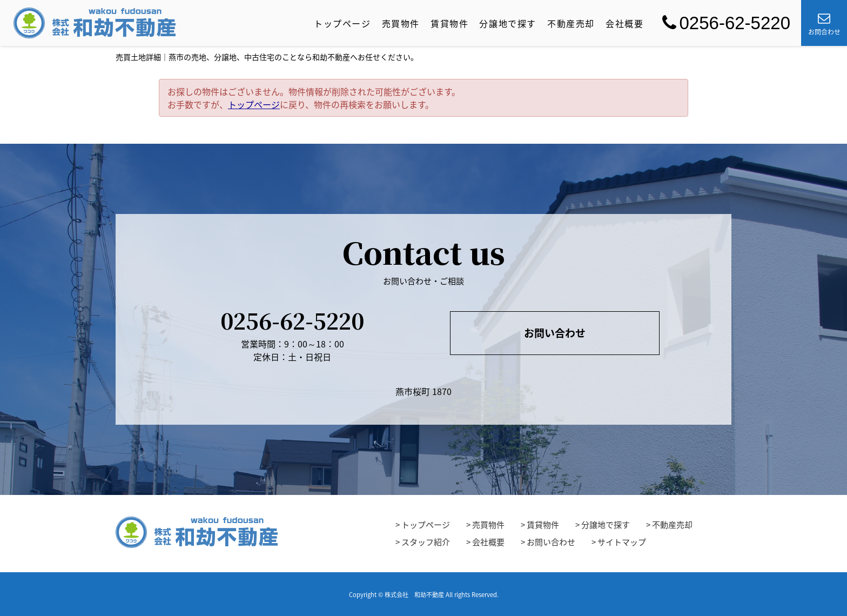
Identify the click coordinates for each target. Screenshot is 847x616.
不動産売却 (571, 23)
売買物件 (401, 23)
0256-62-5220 (726, 23)
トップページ (342, 23)
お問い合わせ (555, 333)
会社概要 (624, 23)
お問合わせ (824, 24)
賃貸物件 (449, 23)
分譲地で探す (508, 23)
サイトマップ (622, 542)
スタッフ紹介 (426, 542)
